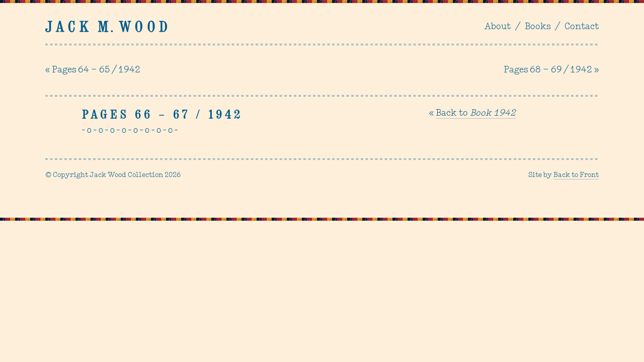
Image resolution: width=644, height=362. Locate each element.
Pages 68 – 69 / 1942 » (551, 70)
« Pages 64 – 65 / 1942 (93, 70)
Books (538, 27)
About (498, 27)
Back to (476, 113)
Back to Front (576, 175)
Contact (582, 27)
